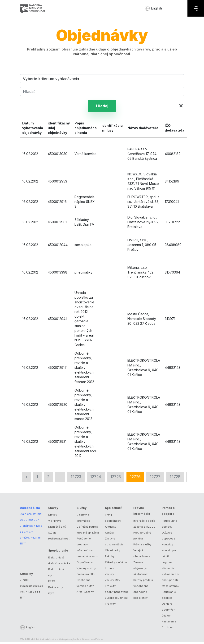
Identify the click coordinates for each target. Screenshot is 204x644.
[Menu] (196, 8)
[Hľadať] (102, 91)
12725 (116, 478)
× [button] (181, 105)
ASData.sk (98, 641)
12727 (155, 478)
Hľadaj (102, 107)
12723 (76, 478)
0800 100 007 (29, 521)
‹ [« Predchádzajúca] (26, 478)
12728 (175, 478)
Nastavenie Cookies (169, 626)
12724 (96, 478)
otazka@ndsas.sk (31, 587)
